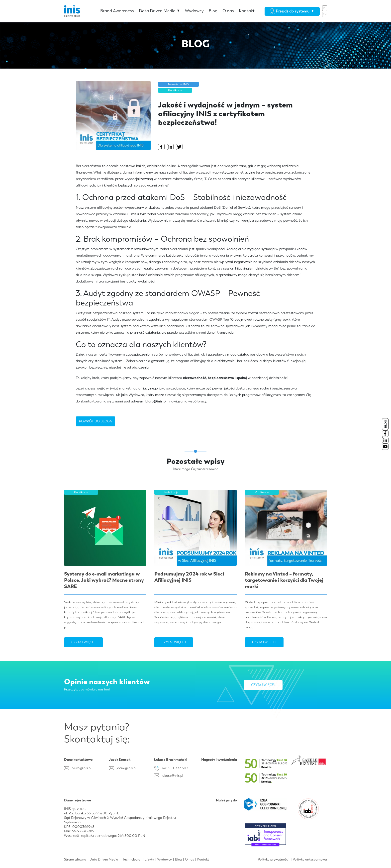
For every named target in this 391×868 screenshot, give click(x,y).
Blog (213, 11)
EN (325, 14)
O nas (228, 11)
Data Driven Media (159, 11)
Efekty (149, 859)
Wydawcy (194, 11)
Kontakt (247, 11)
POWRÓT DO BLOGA (96, 421)
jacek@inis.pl (126, 768)
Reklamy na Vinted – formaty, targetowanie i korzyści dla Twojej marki (284, 580)
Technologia (131, 859)
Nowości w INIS (178, 84)
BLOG (386, 424)
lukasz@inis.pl (172, 775)
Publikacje (175, 90)
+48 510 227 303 (175, 768)
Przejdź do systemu (292, 11)
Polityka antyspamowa (310, 859)
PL (325, 8)
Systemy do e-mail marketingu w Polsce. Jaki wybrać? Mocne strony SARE (104, 580)
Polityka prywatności (273, 859)
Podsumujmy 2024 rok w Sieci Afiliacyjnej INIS (189, 577)
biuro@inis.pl (156, 401)
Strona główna (75, 859)
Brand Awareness (117, 11)
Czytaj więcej (83, 642)
